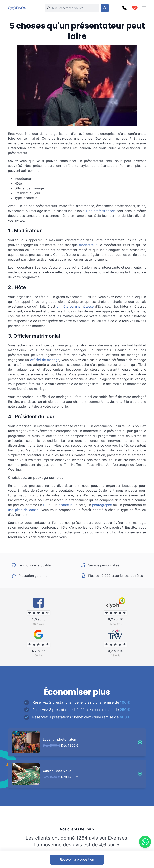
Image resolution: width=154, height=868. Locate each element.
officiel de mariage (45, 360)
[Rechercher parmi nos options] (105, 8)
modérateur (88, 245)
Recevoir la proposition (77, 859)
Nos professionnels (101, 211)
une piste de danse (23, 510)
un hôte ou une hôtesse (75, 306)
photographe (102, 505)
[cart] (135, 8)
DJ (45, 505)
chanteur (65, 505)
